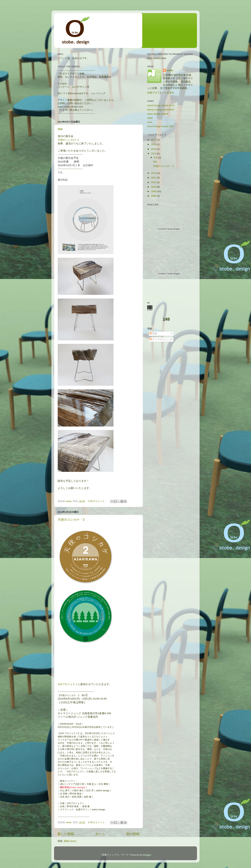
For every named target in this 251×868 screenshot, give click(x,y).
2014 (154, 154)
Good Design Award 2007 (161, 126)
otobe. (170, 70)
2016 (154, 144)
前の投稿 (133, 834)
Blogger (147, 855)
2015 (154, 149)
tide (60, 129)
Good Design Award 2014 (161, 105)
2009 (154, 191)
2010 (154, 187)
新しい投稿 (66, 834)
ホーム (100, 834)
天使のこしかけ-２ (69, 140)
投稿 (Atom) (70, 841)
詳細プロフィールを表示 (161, 93)
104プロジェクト (68, 684)
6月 (156, 158)
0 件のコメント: (97, 501)
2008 (154, 196)
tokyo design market (158, 114)
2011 (154, 182)
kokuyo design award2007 (161, 110)
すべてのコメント (161, 339)
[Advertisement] (169, 375)
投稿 (153, 333)
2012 (154, 178)
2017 (154, 140)
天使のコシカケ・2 (71, 520)
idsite (150, 118)
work (150, 122)
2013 (154, 173)
